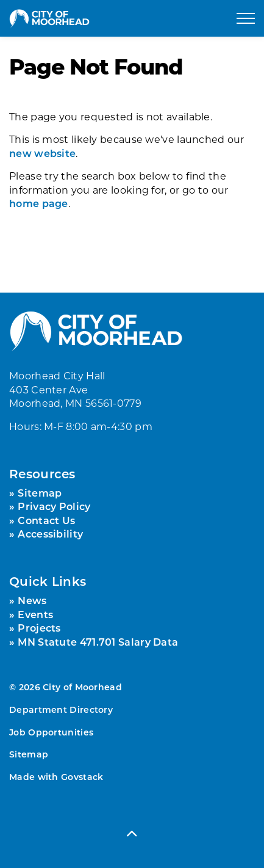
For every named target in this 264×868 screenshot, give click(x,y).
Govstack (82, 777)
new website (42, 153)
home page (39, 203)
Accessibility (50, 534)
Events (35, 614)
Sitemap (40, 493)
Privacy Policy (54, 506)
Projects (39, 628)
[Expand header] (246, 18)
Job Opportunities (51, 732)
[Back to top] (132, 833)
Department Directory (61, 709)
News (32, 600)
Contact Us (46, 520)
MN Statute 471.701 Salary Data (98, 642)
